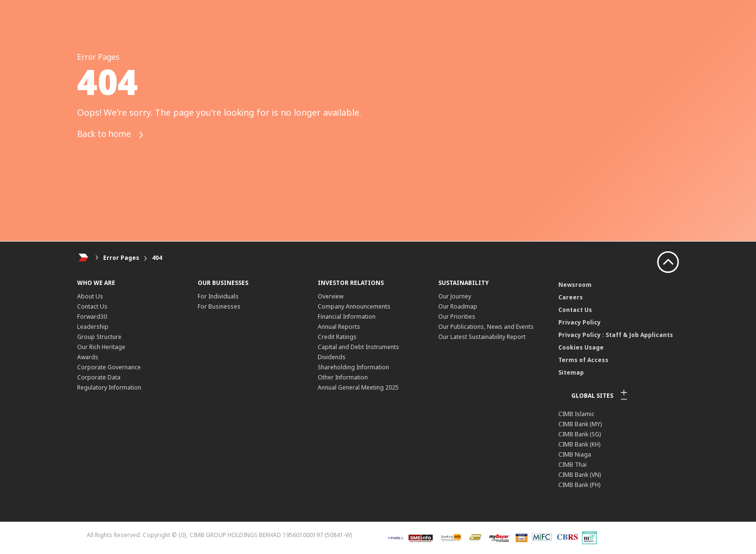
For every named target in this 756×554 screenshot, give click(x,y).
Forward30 (92, 317)
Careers (571, 297)
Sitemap (571, 372)
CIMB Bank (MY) (580, 424)
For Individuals (218, 296)
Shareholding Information (353, 367)
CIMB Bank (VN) (580, 475)
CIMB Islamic (576, 414)
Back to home (113, 135)
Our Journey (455, 296)
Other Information (343, 377)
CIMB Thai (573, 465)
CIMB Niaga (575, 454)
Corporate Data (99, 377)
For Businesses (219, 306)
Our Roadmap (458, 306)
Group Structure (99, 337)
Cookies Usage (581, 347)
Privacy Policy (580, 322)
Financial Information (347, 317)
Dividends (332, 357)
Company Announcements (354, 306)
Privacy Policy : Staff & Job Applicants (616, 335)
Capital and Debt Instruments (358, 347)
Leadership (93, 327)
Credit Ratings (337, 337)
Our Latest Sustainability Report (482, 337)
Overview (331, 296)
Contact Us (92, 306)
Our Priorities (457, 317)
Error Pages (121, 258)
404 (157, 258)
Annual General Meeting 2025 (358, 387)
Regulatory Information (109, 387)
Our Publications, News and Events (486, 327)
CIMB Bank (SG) (580, 434)
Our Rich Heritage (101, 347)
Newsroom (575, 285)
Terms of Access (583, 360)
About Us (90, 296)
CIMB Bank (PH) (579, 485)
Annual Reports (339, 327)
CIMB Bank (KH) (579, 444)
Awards (88, 357)
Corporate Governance (109, 367)
